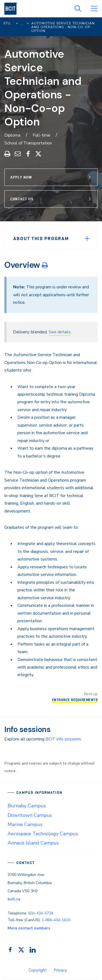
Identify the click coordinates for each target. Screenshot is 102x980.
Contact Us (22, 199)
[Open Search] (78, 9)
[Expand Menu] (87, 238)
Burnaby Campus (27, 806)
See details (60, 332)
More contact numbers (29, 928)
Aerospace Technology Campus (43, 834)
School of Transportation (28, 143)
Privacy (60, 970)
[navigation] (13, 9)
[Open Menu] (94, 9)
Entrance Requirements (75, 700)
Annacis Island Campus (33, 843)
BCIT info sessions (63, 739)
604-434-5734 (41, 913)
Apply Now (21, 177)
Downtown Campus (30, 815)
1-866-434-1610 (56, 920)
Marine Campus (25, 824)
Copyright (38, 970)
